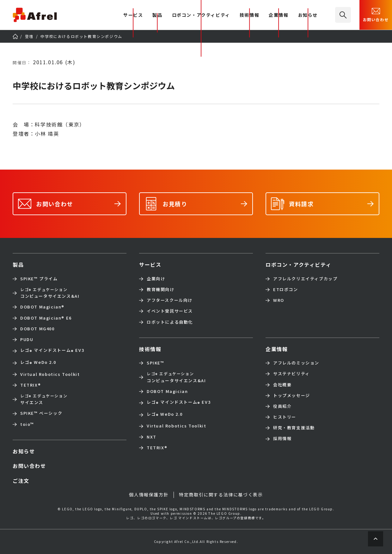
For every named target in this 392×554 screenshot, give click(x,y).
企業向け (156, 279)
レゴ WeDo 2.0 (38, 363)
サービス (150, 265)
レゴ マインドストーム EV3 (52, 351)
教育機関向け (161, 289)
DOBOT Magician (42, 307)
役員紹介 (282, 406)
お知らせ (308, 15)
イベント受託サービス (170, 311)
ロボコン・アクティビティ (201, 15)
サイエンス (44, 399)
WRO (279, 300)
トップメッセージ (292, 395)
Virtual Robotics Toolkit (50, 374)
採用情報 (282, 439)
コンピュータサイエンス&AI (50, 293)
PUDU (27, 339)
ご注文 (21, 481)
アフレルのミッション (296, 363)
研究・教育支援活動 (294, 428)
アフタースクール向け (170, 300)
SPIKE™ (156, 363)
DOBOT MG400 (37, 329)
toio (27, 424)
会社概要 (282, 385)
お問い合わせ (376, 14)
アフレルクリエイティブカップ (305, 279)
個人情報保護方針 (149, 495)
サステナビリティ (291, 374)
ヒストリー (285, 417)
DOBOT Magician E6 (46, 318)
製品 (157, 15)
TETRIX (31, 385)
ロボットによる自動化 (170, 322)
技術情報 (249, 15)
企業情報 (279, 15)
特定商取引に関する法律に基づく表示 (221, 495)
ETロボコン (286, 289)
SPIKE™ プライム (39, 279)
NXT (152, 437)
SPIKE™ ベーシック (41, 413)
